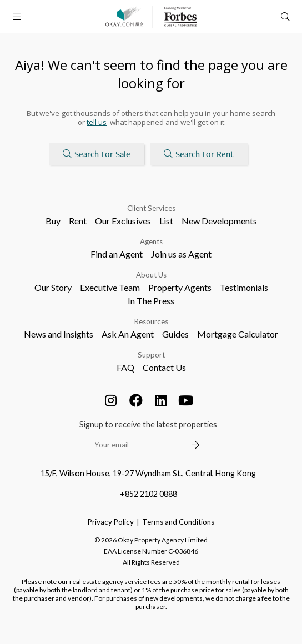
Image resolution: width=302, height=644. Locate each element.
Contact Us (164, 367)
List (166, 221)
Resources (151, 321)
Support (151, 355)
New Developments (219, 221)
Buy (53, 221)
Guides (175, 334)
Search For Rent (199, 154)
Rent (78, 221)
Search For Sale (97, 154)
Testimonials (244, 287)
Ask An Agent (128, 334)
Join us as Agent (181, 254)
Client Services (151, 208)
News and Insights (59, 334)
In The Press (151, 301)
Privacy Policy (111, 522)
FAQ (125, 367)
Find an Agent (117, 254)
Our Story (53, 287)
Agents (151, 241)
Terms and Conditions (178, 522)
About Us (151, 275)
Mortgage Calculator (238, 334)
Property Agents (180, 287)
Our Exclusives (123, 221)
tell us (97, 122)
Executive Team (110, 287)
